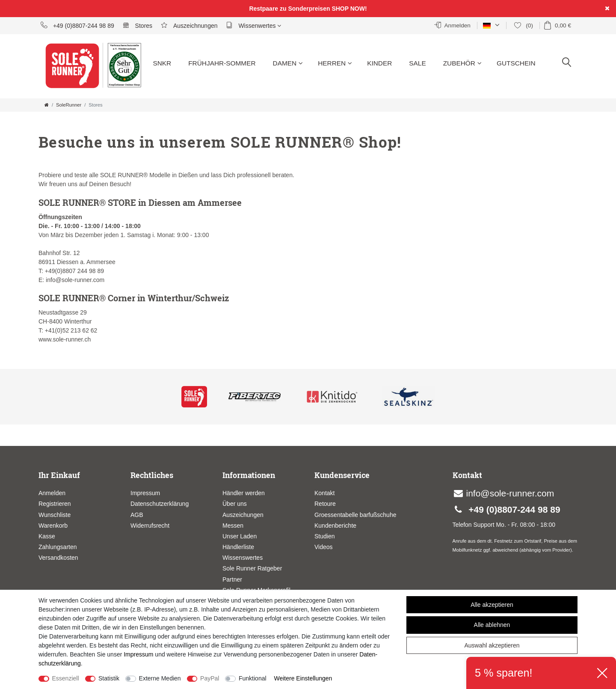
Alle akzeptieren (492, 605)
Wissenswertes (243, 558)
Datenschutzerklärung (160, 504)
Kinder (379, 63)
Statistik (109, 678)
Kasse (47, 536)
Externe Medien (160, 678)
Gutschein (516, 63)
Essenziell (66, 678)
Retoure (325, 504)
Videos (324, 547)
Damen (288, 63)
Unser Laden (240, 536)
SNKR (162, 63)
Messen (233, 526)
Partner (232, 579)
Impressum (145, 493)
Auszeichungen (243, 515)
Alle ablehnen (492, 625)
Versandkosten (58, 558)
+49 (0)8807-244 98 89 (77, 25)
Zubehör (462, 63)
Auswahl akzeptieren (492, 645)
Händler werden (244, 493)
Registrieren (55, 504)
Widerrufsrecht (150, 526)
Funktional (253, 678)
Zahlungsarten (58, 547)
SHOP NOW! (349, 9)
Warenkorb (53, 526)
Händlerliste (238, 547)
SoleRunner (69, 105)
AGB (137, 515)
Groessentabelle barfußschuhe (355, 515)
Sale (417, 63)
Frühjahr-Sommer (222, 63)
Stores (138, 25)
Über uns (235, 504)
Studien (324, 536)
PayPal (210, 678)
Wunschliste (55, 515)
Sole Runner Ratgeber (252, 568)
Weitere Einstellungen (303, 678)
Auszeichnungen (189, 25)
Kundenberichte (335, 526)
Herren (335, 63)
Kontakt (324, 493)
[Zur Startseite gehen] (47, 105)
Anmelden (52, 493)
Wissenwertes (254, 25)
